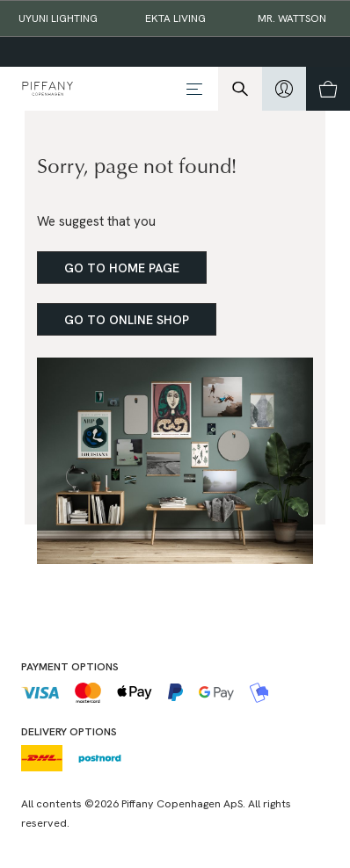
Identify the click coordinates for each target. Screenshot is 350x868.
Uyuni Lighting (58, 18)
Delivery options (69, 732)
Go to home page (122, 268)
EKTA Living (175, 18)
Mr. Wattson (292, 18)
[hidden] (284, 89)
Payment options (70, 667)
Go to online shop (127, 320)
